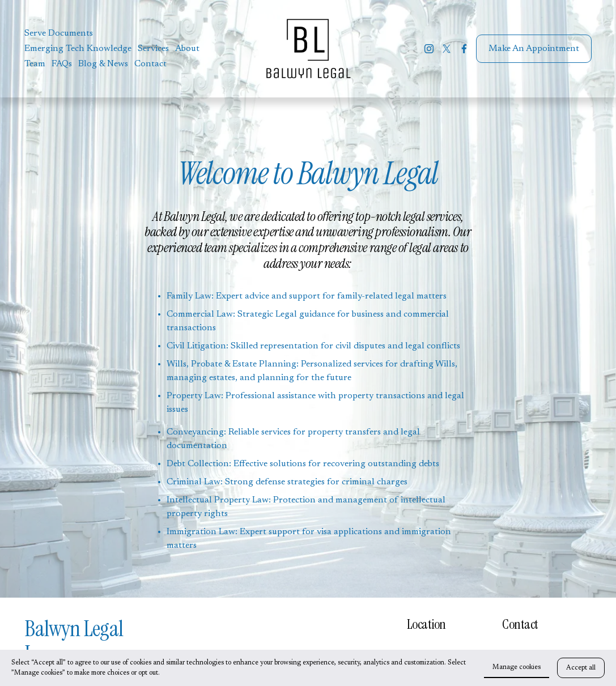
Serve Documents (59, 33)
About (187, 49)
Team (35, 64)
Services (153, 49)
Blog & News (103, 64)
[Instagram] (429, 49)
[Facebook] (464, 49)
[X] (447, 49)
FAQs (62, 64)
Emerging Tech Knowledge (78, 49)
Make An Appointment (534, 49)
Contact (150, 64)
